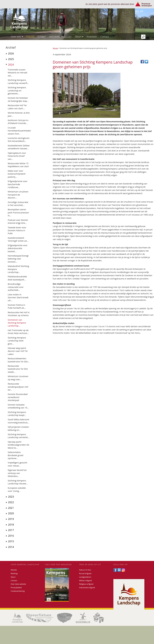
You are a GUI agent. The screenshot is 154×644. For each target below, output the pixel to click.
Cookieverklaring (18, 591)
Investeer (92, 37)
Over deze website (18, 584)
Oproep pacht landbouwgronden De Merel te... (18, 445)
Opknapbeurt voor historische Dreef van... (17, 156)
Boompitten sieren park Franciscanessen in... (18, 212)
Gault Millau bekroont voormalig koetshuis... (18, 421)
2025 (11, 59)
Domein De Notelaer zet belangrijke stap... (18, 99)
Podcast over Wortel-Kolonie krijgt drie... (18, 221)
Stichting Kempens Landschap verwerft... (18, 81)
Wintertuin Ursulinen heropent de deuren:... (18, 195)
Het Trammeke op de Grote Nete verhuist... (18, 332)
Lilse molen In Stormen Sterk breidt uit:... (18, 297)
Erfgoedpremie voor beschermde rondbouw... (18, 184)
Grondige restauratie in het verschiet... (18, 204)
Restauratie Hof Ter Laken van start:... (17, 107)
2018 (11, 525)
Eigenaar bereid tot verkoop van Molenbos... (17, 473)
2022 (11, 502)
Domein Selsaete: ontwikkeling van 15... (18, 406)
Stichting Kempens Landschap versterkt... (19, 436)
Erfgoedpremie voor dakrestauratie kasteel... (18, 248)
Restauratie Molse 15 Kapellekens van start (18, 165)
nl (138, 11)
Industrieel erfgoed (87, 588)
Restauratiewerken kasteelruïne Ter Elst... (19, 360)
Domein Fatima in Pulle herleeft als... (17, 306)
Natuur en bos (85, 570)
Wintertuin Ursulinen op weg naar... (18, 378)
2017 (11, 530)
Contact (104, 37)
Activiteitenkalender (60, 37)
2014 (11, 547)
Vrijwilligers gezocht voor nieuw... (17, 464)
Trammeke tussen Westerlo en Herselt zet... (17, 73)
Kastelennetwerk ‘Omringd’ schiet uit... (18, 239)
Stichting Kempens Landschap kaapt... (17, 414)
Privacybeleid (16, 588)
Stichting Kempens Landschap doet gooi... (17, 341)
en (142, 11)
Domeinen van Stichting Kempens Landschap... (17, 323)
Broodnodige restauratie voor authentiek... (16, 287)
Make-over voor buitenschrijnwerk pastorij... (17, 174)
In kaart (42, 37)
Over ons (17, 37)
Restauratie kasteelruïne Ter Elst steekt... (18, 369)
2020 (11, 513)
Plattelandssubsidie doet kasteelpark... (17, 278)
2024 (11, 65)
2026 (11, 53)
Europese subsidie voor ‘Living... (17, 489)
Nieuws (30, 37)
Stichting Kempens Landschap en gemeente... (17, 90)
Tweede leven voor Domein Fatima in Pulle (17, 230)
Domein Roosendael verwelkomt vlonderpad (18, 397)
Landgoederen (85, 577)
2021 (11, 508)
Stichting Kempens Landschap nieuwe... (18, 482)
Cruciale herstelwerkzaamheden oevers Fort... (19, 131)
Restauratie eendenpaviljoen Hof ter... (18, 387)
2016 (11, 536)
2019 (11, 519)
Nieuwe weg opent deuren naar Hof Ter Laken (18, 351)
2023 (11, 497)
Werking (14, 574)
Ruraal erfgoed (85, 574)
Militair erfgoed (85, 581)
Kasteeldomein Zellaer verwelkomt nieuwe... (19, 147)
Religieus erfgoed (86, 584)
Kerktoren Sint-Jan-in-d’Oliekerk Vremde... (18, 122)
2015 (11, 541)
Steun (79, 37)
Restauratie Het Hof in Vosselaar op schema (19, 314)
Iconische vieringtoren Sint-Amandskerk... (19, 139)
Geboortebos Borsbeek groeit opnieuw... (16, 455)
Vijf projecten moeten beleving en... (18, 428)
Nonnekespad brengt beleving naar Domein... (18, 259)
